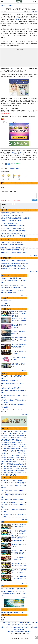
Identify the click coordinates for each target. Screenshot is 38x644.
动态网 (20, 630)
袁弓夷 (23, 439)
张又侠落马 (4, 304)
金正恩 (10, 443)
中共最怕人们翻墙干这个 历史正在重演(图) (12, 243)
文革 (14, 476)
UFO (25, 441)
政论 (8, 613)
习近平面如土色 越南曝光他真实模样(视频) (12, 246)
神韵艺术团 (12, 628)
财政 (2, 456)
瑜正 (15, 594)
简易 (12, 590)
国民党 (13, 441)
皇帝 (2, 474)
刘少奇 (21, 471)
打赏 (29, 12)
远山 (2, 592)
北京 (21, 456)
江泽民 (22, 445)
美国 (9, 445)
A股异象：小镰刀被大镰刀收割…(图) (11, 216)
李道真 (19, 590)
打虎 (7, 450)
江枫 (17, 594)
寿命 (11, 476)
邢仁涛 (11, 594)
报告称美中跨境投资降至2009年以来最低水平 (13, 237)
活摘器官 (6, 436)
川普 (16, 432)
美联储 (14, 69)
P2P (18, 458)
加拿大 (9, 452)
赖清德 (18, 443)
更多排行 (24, 520)
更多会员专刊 (23, 296)
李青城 (7, 594)
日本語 (27, 634)
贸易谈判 (13, 445)
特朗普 (19, 432)
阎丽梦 (6, 443)
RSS (30, 626)
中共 (2, 443)
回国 (22, 467)
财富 (5, 456)
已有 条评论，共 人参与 (9, 192)
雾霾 (21, 458)
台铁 (10, 436)
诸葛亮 (6, 474)
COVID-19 (5, 434)
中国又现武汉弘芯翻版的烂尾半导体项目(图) (13, 227)
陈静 (11, 592)
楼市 (24, 454)
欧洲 (26, 632)
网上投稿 (14, 626)
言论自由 (16, 465)
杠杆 (21, 452)
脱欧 (12, 452)
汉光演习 (9, 441)
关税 (25, 443)
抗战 (24, 469)
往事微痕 (11, 439)
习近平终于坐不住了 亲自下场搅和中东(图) (12, 251)
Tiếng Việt (22, 634)
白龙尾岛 (22, 463)
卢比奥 (23, 432)
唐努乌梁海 (12, 463)
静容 (4, 594)
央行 (15, 452)
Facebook (21, 626)
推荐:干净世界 (4, 628)
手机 (23, 474)
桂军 (21, 469)
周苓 (8, 592)
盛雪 (20, 592)
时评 (2, 613)
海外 (8, 469)
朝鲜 (6, 452)
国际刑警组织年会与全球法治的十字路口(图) (13, 286)
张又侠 (18, 434)
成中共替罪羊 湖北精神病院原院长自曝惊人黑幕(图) (15, 264)
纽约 (17, 632)
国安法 (23, 436)
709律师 (12, 461)
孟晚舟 (22, 443)
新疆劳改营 (10, 465)
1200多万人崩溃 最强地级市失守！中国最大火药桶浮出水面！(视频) (19, 315)
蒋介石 (6, 471)
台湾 (15, 456)
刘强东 (25, 456)
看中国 (13, 450)
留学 (11, 467)
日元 (15, 454)
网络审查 (23, 461)
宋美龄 (10, 471)
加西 (29, 632)
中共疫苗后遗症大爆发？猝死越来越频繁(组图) (13, 253)
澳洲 (16, 469)
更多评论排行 (34, 256)
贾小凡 (15, 590)
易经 (9, 474)
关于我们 (15, 624)
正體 (33, 2)
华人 (2, 467)
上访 (15, 461)
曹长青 (25, 594)
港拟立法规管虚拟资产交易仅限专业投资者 (12, 229)
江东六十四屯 (5, 463)
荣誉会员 (14, 153)
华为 (23, 447)
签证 (19, 467)
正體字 (12, 634)
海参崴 (11, 456)
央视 (24, 465)
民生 (5, 469)
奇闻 (4, 476)
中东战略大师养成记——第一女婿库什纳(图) (13, 291)
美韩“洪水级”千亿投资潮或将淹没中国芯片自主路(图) (15, 219)
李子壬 (21, 594)
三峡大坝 (14, 436)
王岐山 (14, 443)
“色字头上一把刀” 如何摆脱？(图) (10, 389)
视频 (3, 523)
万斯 (6, 445)
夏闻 (5, 592)
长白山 (17, 463)
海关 (14, 467)
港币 (17, 454)
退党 (17, 441)
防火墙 (4, 461)
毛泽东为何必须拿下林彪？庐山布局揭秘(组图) (14, 503)
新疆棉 (19, 436)
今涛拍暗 (8, 590)
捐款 (33, 624)
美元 (24, 452)
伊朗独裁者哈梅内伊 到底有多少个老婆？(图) (13, 289)
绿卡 (2, 469)
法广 (21, 450)
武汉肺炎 (11, 432)
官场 (9, 450)
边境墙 (3, 445)
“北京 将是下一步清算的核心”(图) (10, 382)
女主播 (21, 465)
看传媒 (30, 628)
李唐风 (14, 592)
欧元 (12, 454)
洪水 (7, 439)
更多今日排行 (23, 415)
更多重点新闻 (23, 372)
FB (3, 452)
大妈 (2, 458)
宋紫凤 (3, 590)
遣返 (16, 467)
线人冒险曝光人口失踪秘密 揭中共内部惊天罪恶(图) (15, 248)
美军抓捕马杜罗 (5, 307)
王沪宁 (18, 445)
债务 (18, 452)
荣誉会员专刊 (6, 276)
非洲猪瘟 (12, 458)
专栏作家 (5, 587)
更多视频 (24, 584)
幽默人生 (13, 474)
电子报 (9, 624)
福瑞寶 (34, 628)
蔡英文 (18, 456)
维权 (8, 461)
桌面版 (3, 624)
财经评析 (12, 5)
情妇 (20, 447)
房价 (5, 458)
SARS (5, 465)
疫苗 (4, 439)
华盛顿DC (22, 632)
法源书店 (17, 628)
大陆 (16, 458)
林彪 (17, 471)
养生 (16, 476)
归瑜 (22, 590)
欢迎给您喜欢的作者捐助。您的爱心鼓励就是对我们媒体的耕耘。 (18, 116)
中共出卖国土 (17, 439)
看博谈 (6, 5)
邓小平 (14, 471)
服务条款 (21, 624)
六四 (22, 434)
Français (17, 634)
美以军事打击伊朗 (6, 302)
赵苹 (23, 592)
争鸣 (5, 613)
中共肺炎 (3, 432)
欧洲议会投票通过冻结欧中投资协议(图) (11, 234)
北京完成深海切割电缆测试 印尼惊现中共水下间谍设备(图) (19, 341)
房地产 (21, 454)
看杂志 (22, 628)
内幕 (8, 447)
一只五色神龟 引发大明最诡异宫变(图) (11, 279)
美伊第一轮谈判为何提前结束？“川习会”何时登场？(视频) (19, 579)
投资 (18, 19)
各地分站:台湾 (12, 632)
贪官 (17, 447)
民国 (18, 469)
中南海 (4, 447)
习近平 (14, 434)
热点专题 (5, 299)
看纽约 (26, 628)
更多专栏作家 (23, 598)
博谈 (11, 613)
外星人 (8, 476)
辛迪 (2, 596)
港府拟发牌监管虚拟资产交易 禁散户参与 (12, 214)
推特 (26, 626)
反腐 (4, 450)
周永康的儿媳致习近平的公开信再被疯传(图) (13, 267)
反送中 (14, 447)
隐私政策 (28, 624)
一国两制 (17, 450)
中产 (8, 456)
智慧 (17, 474)
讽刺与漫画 (15, 613)
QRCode (13, 164)
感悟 (20, 474)
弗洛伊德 (21, 441)
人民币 (8, 454)
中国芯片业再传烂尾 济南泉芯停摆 (10, 224)
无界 (23, 630)
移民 (5, 467)
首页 (2, 5)
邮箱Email (3, 618)
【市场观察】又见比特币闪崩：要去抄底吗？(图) (14, 221)
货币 (5, 454)
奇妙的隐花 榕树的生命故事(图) (10, 294)
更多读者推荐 (34, 272)
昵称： (3, 187)
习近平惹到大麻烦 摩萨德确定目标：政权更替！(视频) (15, 269)
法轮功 (19, 461)
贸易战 (10, 434)
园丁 (17, 592)
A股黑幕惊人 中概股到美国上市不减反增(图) (13, 232)
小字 (36, 12)
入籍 (25, 467)
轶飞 (25, 590)
